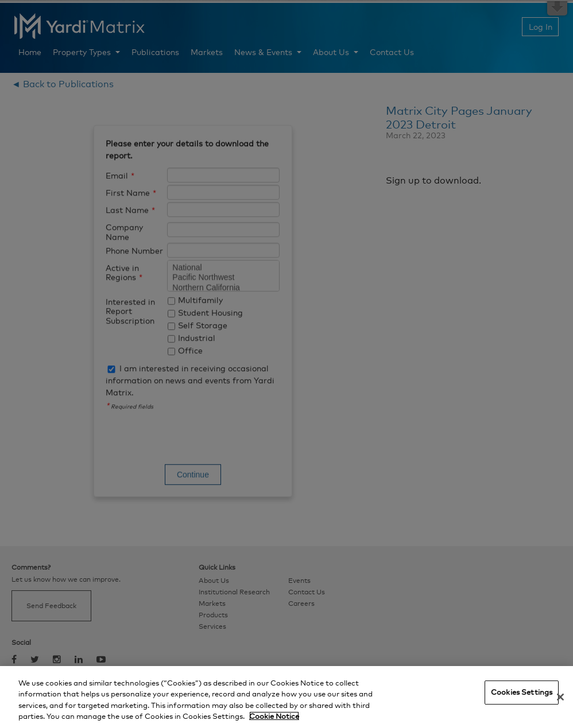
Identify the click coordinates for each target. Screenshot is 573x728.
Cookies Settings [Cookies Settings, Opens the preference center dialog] (522, 692)
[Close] (560, 697)
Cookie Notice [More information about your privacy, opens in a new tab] (274, 716)
